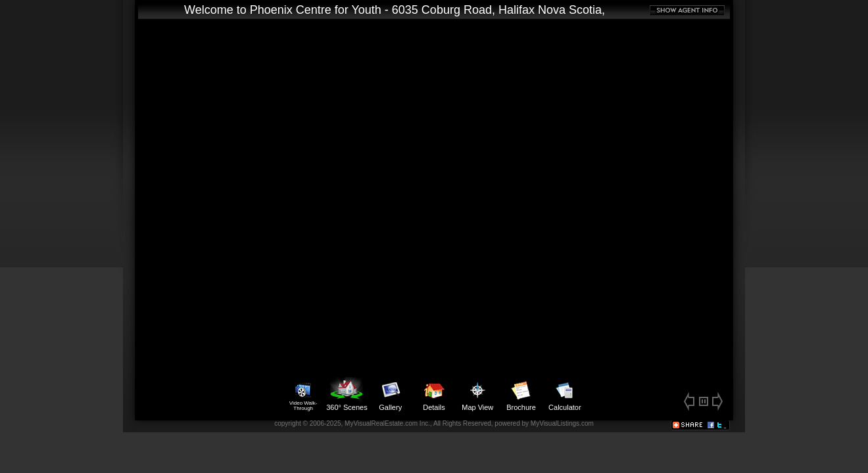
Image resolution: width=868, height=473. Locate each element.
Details (434, 394)
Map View (477, 394)
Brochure (521, 394)
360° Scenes (347, 394)
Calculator (565, 394)
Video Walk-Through (303, 394)
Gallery (391, 394)
